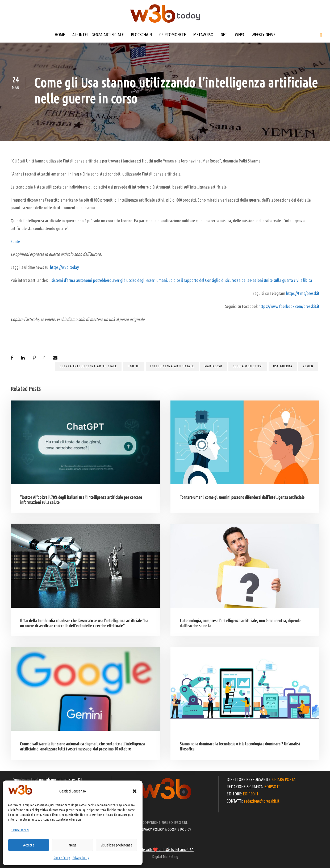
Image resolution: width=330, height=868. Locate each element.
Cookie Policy (62, 858)
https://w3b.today (64, 267)
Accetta (29, 845)
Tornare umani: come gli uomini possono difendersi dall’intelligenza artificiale (242, 497)
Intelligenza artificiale (172, 366)
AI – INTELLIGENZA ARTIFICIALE (98, 34)
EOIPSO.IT (272, 787)
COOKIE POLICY (179, 829)
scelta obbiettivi (248, 366)
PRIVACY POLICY (151, 829)
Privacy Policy (81, 858)
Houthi (134, 366)
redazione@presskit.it (262, 801)
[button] (135, 791)
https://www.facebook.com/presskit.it (289, 306)
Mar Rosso (214, 366)
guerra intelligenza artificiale (88, 366)
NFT (224, 34)
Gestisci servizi (20, 830)
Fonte (15, 241)
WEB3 (239, 34)
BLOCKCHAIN (141, 34)
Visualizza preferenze (116, 845)
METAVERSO (203, 34)
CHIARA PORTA (284, 779)
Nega (73, 845)
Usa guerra (283, 366)
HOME (60, 34)
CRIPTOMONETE (173, 34)
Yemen (308, 366)
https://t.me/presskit (303, 293)
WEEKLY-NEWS (263, 34)
